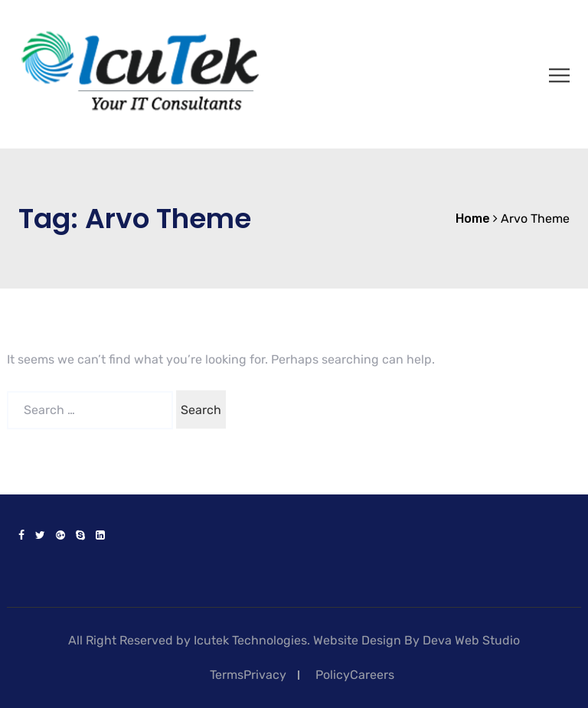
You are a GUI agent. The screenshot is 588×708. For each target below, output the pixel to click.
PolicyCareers (355, 675)
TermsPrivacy (248, 675)
